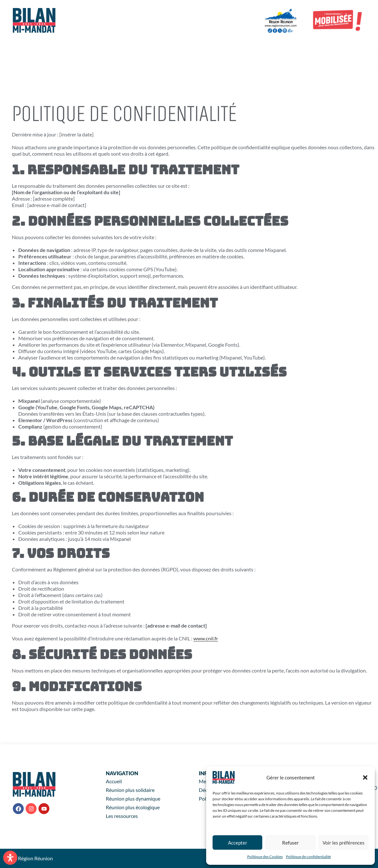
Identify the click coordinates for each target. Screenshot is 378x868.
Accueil (148, 50)
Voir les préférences (344, 843)
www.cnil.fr (206, 638)
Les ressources (161, 64)
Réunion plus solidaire (130, 790)
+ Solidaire (191, 50)
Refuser (290, 843)
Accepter (238, 843)
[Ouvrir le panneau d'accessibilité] (10, 858)
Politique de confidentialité (308, 857)
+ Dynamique (245, 50)
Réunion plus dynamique (133, 799)
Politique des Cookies (265, 857)
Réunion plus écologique (133, 807)
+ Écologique (303, 50)
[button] (365, 777)
